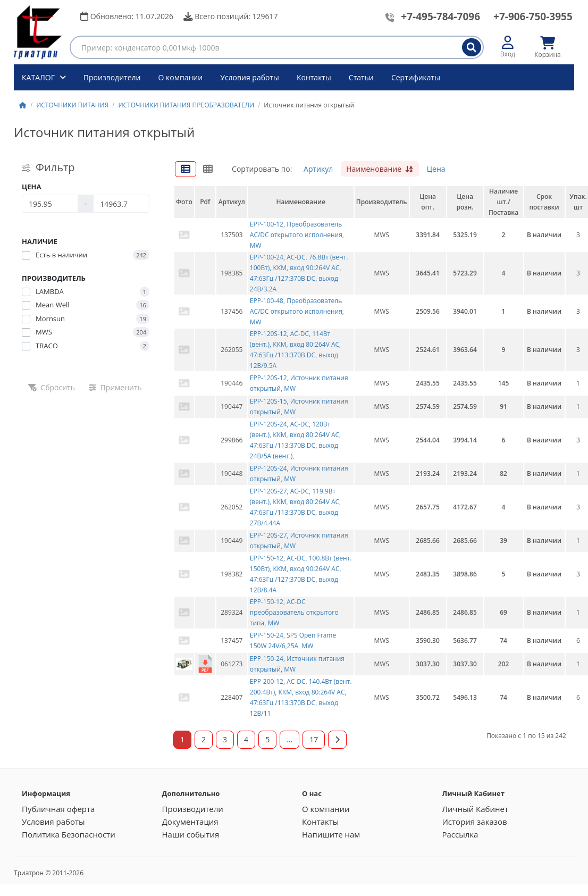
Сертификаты (416, 77)
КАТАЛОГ (39, 77)
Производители (112, 77)
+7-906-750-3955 (533, 16)
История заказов (474, 822)
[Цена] (50, 204)
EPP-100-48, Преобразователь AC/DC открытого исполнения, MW (297, 311)
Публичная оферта (58, 809)
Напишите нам (331, 834)
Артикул (318, 169)
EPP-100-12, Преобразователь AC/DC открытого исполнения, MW (297, 235)
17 (314, 739)
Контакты (314, 77)
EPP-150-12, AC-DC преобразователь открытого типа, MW (294, 612)
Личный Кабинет (475, 809)
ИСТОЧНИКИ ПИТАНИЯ (72, 105)
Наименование (380, 169)
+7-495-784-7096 (440, 16)
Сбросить (52, 387)
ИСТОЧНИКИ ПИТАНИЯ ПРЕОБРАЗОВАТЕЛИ (186, 105)
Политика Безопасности (69, 834)
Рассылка (460, 834)
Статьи (361, 77)
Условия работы (250, 77)
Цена (436, 169)
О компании (181, 77)
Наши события (191, 834)
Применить (115, 387)
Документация (190, 822)
